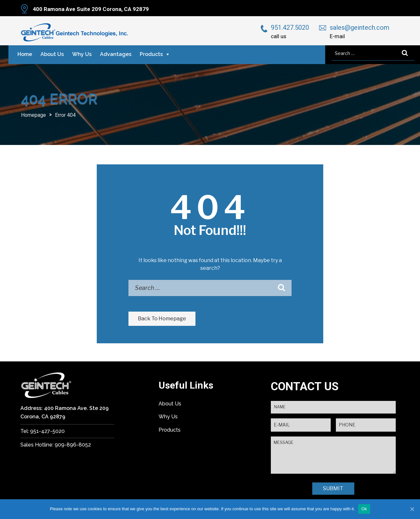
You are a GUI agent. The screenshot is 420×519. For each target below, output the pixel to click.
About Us (52, 54)
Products (151, 54)
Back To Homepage (162, 319)
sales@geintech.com (359, 28)
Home (25, 54)
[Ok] (412, 509)
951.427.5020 (290, 28)
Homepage (33, 115)
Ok (364, 509)
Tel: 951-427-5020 (43, 431)
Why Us (82, 54)
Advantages (116, 54)
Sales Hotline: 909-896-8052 (56, 445)
